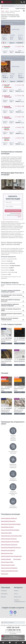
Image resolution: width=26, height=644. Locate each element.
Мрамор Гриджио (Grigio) (7, 553)
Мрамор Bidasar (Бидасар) (7, 527)
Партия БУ (7, 117)
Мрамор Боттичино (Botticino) (8, 550)
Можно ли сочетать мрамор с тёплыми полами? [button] (10, 319)
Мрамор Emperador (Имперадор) (9, 539)
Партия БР (7, 85)
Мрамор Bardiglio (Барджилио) (8, 521)
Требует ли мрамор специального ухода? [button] (11, 310)
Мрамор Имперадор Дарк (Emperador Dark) (11, 556)
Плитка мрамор (17, 559)
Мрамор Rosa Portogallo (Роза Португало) (11, 548)
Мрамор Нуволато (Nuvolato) (8, 565)
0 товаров (23, 9)
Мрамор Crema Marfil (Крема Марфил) (10, 530)
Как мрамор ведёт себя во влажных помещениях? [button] (12, 296)
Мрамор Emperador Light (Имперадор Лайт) (11, 536)
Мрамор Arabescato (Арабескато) (9, 518)
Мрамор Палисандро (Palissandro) (9, 568)
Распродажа (4, 594)
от (18, 47)
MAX (11, 613)
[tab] (13, 291)
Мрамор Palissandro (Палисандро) (9, 545)
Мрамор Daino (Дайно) (6, 533)
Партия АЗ (7, 138)
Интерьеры (4, 591)
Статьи (16, 594)
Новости (16, 591)
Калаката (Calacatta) (6, 559)
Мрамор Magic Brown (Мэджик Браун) (10, 542)
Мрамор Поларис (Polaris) (7, 562)
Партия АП (7, 127)
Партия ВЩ (7, 47)
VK (15, 613)
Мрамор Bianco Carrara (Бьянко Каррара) (11, 524)
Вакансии (4, 597)
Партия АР (7, 96)
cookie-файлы (16, 637)
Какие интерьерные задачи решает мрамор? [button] (11, 314)
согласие (18, 214)
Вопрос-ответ (18, 597)
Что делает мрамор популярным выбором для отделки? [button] (11, 291)
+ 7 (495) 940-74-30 (13, 630)
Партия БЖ (7, 106)
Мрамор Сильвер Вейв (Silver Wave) (9, 571)
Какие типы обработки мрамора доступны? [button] (11, 300)
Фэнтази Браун (5, 574)
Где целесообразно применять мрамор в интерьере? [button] (10, 305)
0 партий (17, 9)
